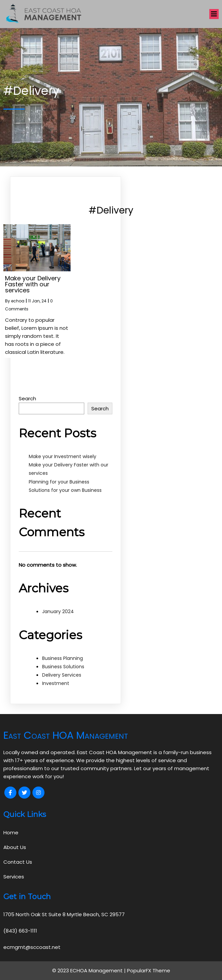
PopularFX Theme (149, 970)
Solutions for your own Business (65, 490)
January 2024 (58, 611)
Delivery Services (62, 675)
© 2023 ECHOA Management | (90, 970)
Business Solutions (63, 667)
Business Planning (63, 658)
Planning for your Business (59, 482)
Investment (56, 683)
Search (27, 398)
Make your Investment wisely (63, 456)
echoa (18, 301)
